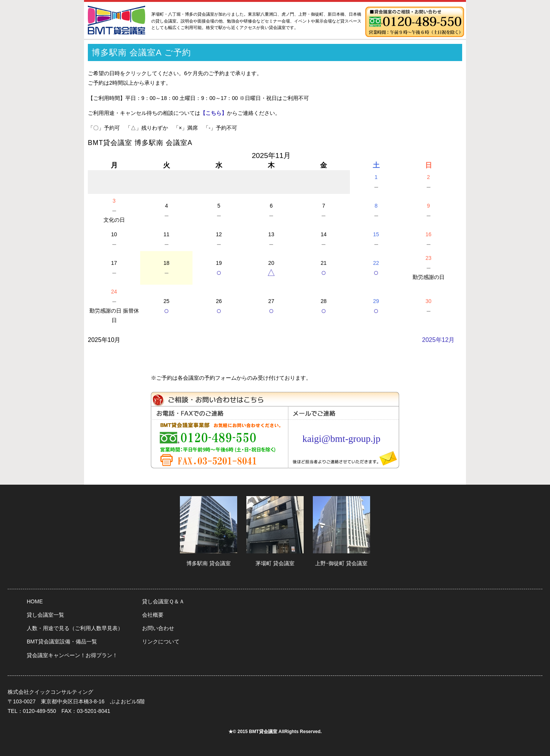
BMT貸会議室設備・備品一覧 (62, 642)
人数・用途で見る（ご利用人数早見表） (75, 628)
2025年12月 (438, 340)
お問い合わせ (158, 628)
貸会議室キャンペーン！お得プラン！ (72, 655)
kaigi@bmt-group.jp (341, 439)
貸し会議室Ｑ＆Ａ (163, 601)
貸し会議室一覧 (45, 615)
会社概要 (153, 615)
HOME (35, 601)
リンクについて (161, 642)
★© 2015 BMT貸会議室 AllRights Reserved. (275, 732)
